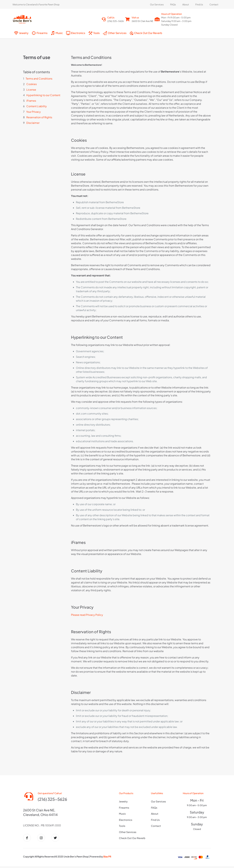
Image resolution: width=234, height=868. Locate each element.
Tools (122, 826)
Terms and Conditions (39, 79)
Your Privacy (33, 112)
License (31, 90)
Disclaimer (33, 123)
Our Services (158, 801)
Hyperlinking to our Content (43, 95)
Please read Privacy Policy (87, 615)
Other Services (128, 832)
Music (122, 814)
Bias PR (107, 859)
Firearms (124, 808)
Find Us (155, 820)
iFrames (31, 101)
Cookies (32, 84)
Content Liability (37, 106)
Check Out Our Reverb (132, 838)
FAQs (154, 808)
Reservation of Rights (39, 117)
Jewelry (123, 801)
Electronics (126, 820)
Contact (156, 826)
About (155, 814)
